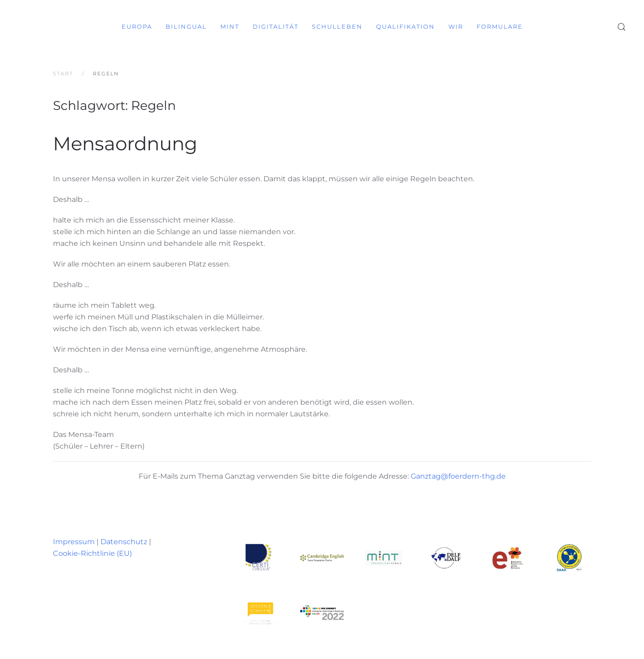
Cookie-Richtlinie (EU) (92, 553)
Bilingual (186, 26)
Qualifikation (405, 26)
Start (63, 74)
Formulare (500, 26)
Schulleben (337, 26)
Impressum (74, 542)
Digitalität (276, 26)
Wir (456, 26)
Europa (137, 26)
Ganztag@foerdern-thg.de (458, 476)
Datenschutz (124, 542)
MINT (230, 26)
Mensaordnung (125, 144)
